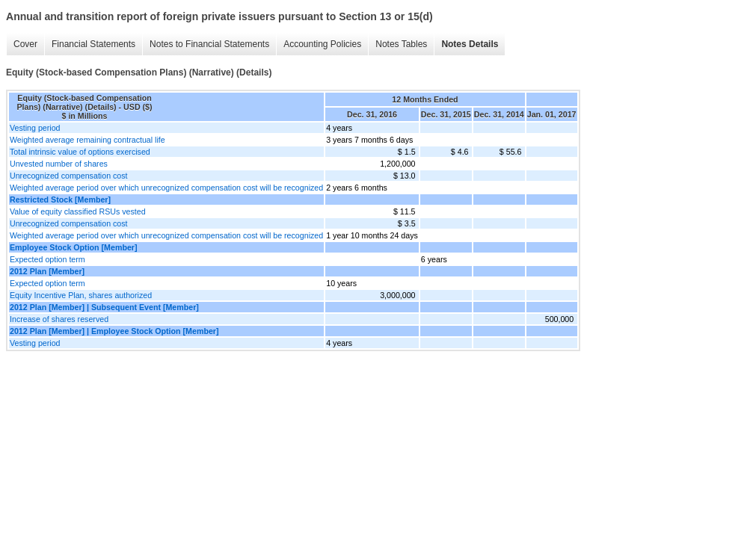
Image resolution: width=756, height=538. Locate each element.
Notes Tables (401, 44)
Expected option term (47, 259)
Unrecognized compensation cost (69, 176)
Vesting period (35, 128)
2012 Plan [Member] (47, 271)
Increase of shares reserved (59, 319)
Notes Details (470, 44)
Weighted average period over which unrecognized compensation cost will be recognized (166, 188)
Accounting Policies (322, 44)
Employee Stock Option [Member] (74, 247)
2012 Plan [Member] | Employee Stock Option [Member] (114, 331)
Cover (25, 44)
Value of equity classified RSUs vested (78, 211)
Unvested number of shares (59, 164)
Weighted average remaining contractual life (87, 140)
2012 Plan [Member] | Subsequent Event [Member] (104, 307)
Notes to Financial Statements (209, 44)
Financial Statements (93, 44)
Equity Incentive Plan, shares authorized (81, 295)
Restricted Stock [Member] (60, 200)
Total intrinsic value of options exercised (80, 152)
